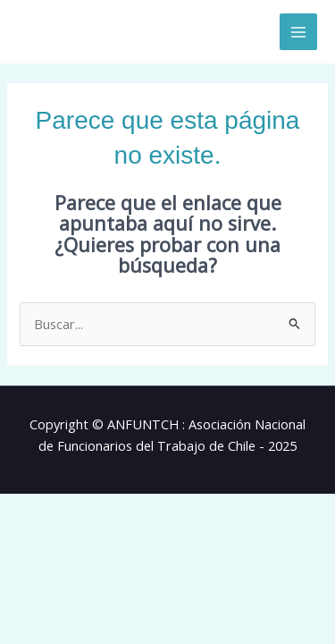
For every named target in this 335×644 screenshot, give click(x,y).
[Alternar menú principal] (298, 32)
